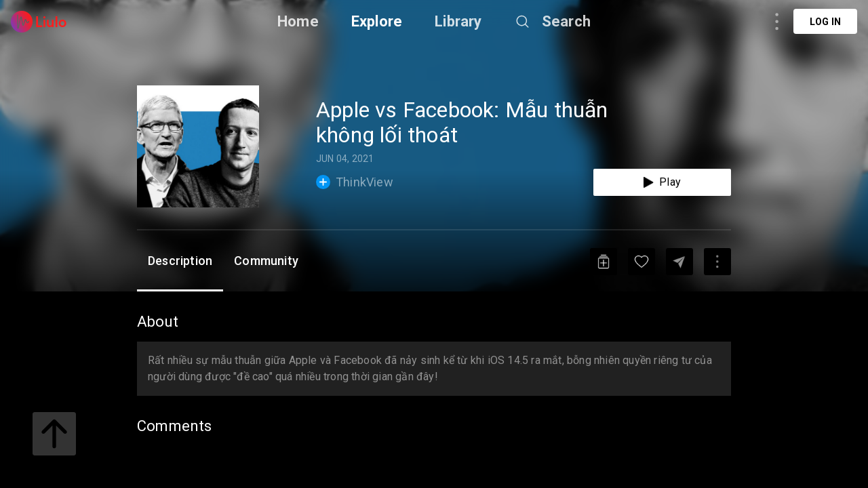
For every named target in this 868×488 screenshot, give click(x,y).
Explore (377, 21)
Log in (825, 22)
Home (298, 21)
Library (458, 21)
